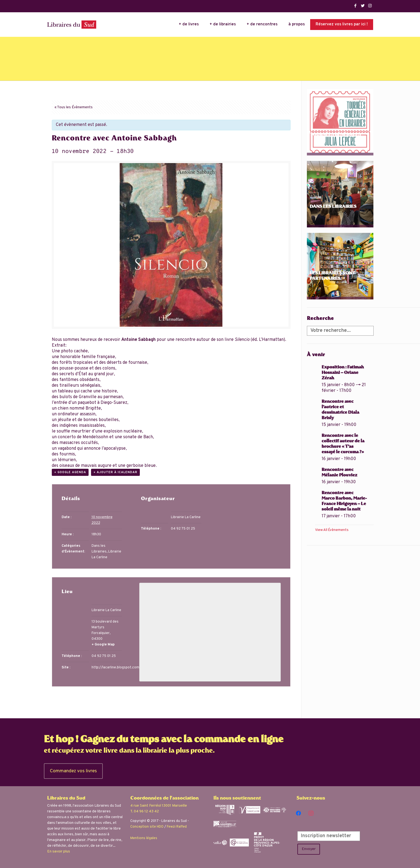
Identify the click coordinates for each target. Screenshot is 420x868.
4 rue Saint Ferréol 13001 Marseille (159, 806)
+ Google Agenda (70, 472)
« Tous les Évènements (74, 107)
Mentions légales (144, 838)
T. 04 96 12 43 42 (145, 811)
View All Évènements (332, 530)
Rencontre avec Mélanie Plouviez (339, 473)
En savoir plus (59, 852)
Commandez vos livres (73, 771)
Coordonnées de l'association (164, 798)
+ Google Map (103, 645)
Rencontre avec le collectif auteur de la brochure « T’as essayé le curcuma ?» (343, 444)
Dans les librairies (333, 207)
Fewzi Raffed (177, 827)
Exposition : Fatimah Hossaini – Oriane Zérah (343, 373)
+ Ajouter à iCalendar (115, 472)
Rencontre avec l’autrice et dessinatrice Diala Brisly (340, 410)
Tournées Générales (335, 135)
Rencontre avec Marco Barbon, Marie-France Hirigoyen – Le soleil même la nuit (344, 501)
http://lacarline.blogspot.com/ (116, 668)
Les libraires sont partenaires (332, 276)
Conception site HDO (147, 827)
